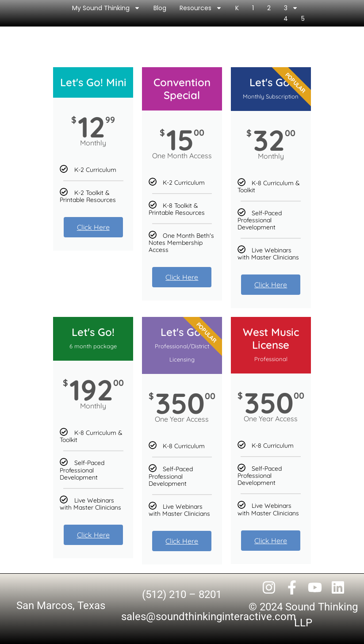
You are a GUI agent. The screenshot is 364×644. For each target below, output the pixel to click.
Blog (160, 8)
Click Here (93, 227)
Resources (201, 8)
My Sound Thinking (106, 8)
